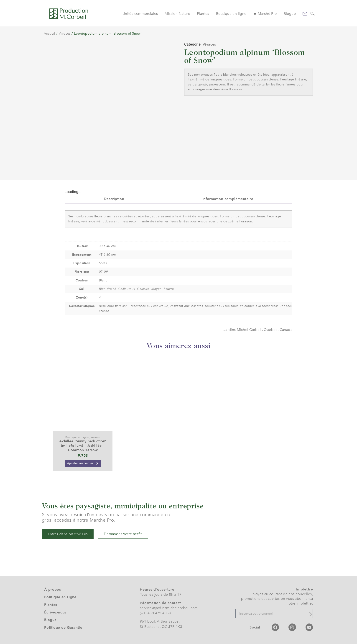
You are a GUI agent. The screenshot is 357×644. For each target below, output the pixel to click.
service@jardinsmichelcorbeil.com (169, 608)
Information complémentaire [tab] (228, 199)
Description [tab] (114, 199)
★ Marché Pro (265, 14)
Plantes (203, 14)
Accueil (50, 33)
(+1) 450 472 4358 (155, 613)
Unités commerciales (140, 14)
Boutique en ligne (231, 14)
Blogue (290, 14)
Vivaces (65, 33)
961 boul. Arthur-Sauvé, (160, 621)
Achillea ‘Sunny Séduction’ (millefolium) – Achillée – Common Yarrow (83, 446)
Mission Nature (177, 14)
